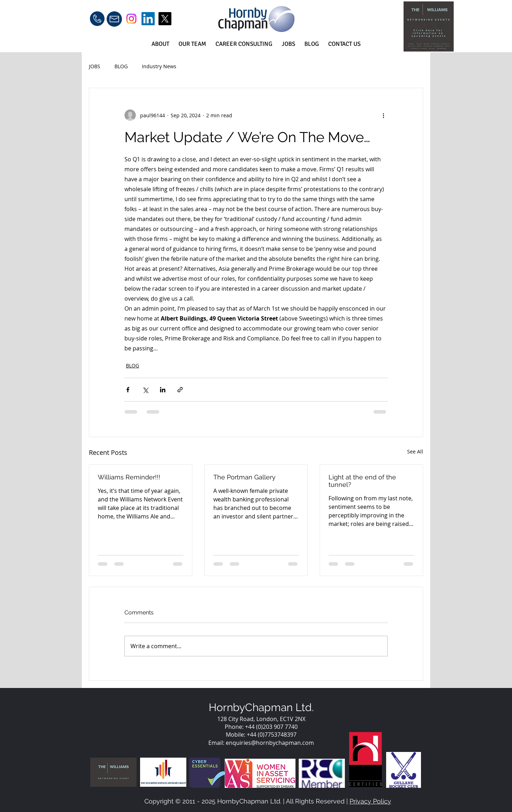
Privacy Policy (370, 801)
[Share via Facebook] (128, 390)
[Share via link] (180, 390)
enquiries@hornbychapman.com (270, 743)
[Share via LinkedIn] (163, 390)
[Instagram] (131, 19)
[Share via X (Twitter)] (145, 390)
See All (415, 451)
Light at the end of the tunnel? (362, 481)
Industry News (159, 66)
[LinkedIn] (148, 19)
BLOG (121, 66)
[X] (165, 19)
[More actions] (383, 115)
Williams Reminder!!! (129, 477)
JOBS (95, 66)
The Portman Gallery (244, 477)
